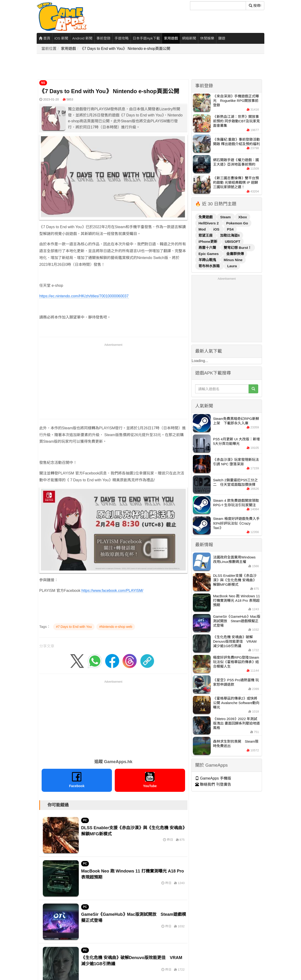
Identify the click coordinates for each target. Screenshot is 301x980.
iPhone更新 (208, 241)
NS (43, 83)
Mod (203, 229)
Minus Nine (233, 260)
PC (85, 820)
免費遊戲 (206, 217)
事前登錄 (103, 38)
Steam (226, 217)
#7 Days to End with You (74, 627)
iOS (217, 229)
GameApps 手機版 (213, 778)
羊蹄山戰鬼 (208, 260)
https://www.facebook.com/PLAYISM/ (112, 591)
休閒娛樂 (207, 38)
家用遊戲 (171, 38)
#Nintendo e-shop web (116, 627)
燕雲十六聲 (208, 248)
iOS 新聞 (61, 38)
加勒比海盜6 (230, 235)
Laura (232, 266)
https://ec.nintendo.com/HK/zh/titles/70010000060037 (84, 296)
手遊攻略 (122, 38)
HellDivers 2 (209, 223)
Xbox (243, 217)
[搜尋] (218, 6)
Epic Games (209, 254)
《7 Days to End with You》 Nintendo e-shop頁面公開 (125, 49)
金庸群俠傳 (235, 254)
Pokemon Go (237, 223)
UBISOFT (233, 241)
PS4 (230, 229)
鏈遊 (222, 38)
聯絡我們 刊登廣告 (213, 784)
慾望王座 (206, 235)
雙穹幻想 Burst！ (238, 248)
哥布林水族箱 (210, 266)
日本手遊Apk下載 (146, 38)
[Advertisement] (123, 67)
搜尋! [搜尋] (255, 6)
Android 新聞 (82, 38)
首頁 (45, 38)
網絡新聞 (189, 38)
